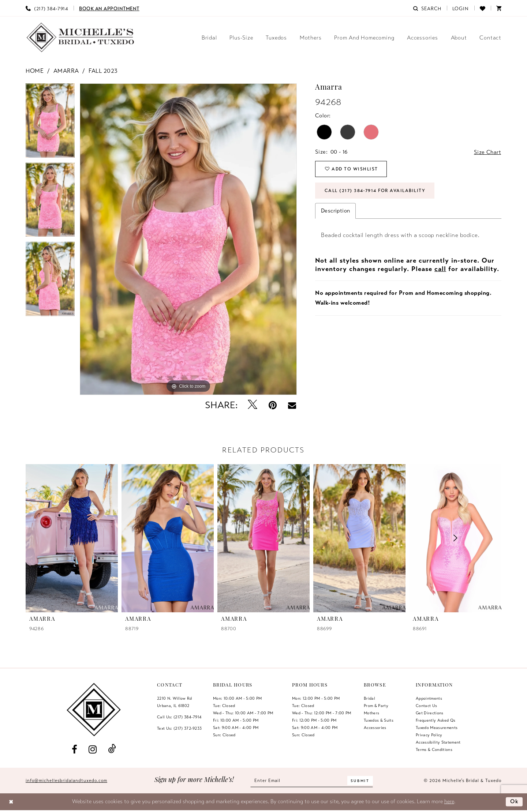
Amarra (66, 71)
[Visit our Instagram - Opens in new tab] (92, 749)
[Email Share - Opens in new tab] (292, 405)
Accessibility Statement (438, 742)
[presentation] (168, 538)
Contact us (426, 706)
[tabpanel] (50, 123)
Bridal (369, 698)
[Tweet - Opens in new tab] (253, 405)
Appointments (429, 698)
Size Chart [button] (487, 152)
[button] (461, 8)
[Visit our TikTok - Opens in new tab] (112, 749)
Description (335, 211)
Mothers (371, 713)
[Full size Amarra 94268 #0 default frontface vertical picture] (188, 239)
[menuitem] (47, 8)
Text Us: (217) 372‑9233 (179, 728)
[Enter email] (312, 781)
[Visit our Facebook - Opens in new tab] (74, 749)
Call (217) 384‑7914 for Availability (375, 191)
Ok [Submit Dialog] (515, 801)
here (449, 801)
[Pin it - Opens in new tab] (273, 405)
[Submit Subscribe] (360, 781)
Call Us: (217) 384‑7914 (179, 717)
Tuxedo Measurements (437, 728)
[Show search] (427, 8)
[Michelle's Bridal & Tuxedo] (81, 37)
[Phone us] (47, 8)
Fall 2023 (103, 71)
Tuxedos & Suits (379, 720)
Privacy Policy (429, 735)
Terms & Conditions (434, 749)
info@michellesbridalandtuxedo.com (66, 781)
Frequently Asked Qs (436, 720)
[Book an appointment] (109, 8)
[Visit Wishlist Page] (483, 8)
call (440, 269)
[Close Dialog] (11, 802)
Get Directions (430, 713)
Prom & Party (376, 706)
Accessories (375, 728)
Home (35, 71)
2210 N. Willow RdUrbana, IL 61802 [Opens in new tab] (175, 702)
